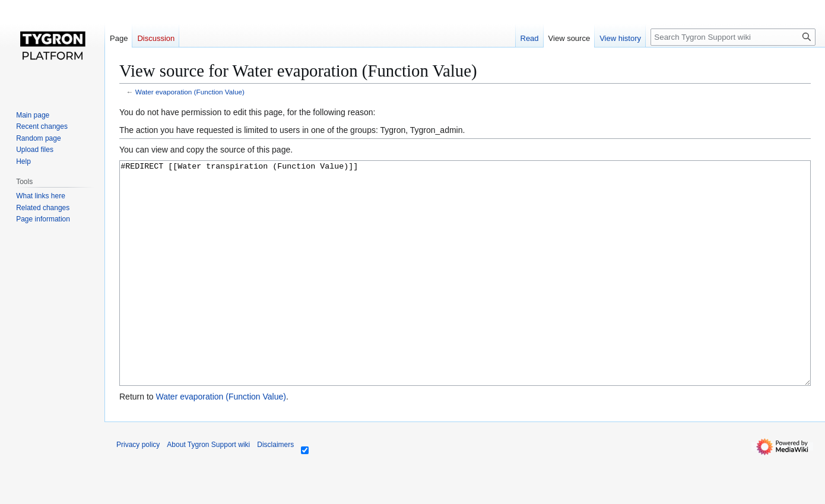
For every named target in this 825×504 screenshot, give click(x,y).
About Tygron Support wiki (208, 489)
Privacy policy (138, 489)
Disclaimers (275, 489)
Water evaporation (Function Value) (190, 92)
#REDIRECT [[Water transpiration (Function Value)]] (465, 295)
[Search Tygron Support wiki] (733, 37)
